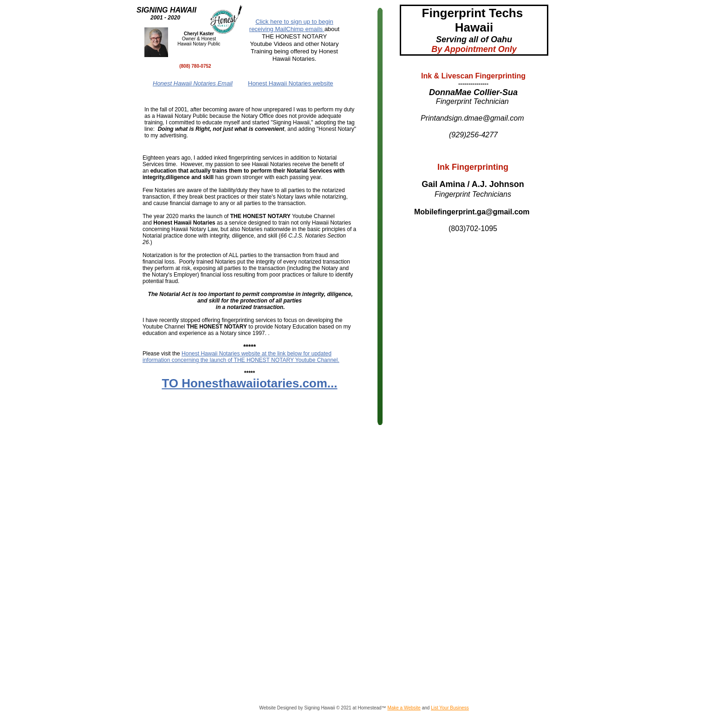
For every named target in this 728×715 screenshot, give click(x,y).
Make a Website (404, 708)
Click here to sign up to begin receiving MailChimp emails (291, 25)
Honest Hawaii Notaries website (291, 83)
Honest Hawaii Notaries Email (193, 83)
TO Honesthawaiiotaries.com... (249, 383)
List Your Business (450, 708)
